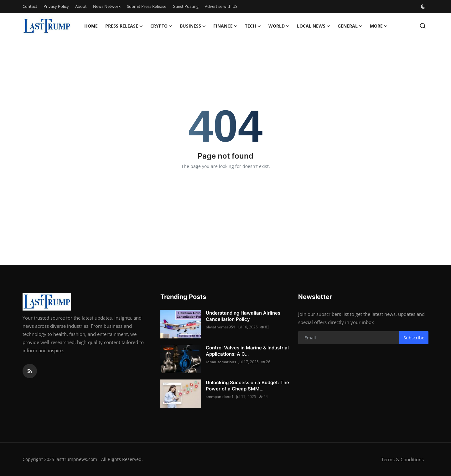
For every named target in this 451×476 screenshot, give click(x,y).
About (81, 6)
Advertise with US (221, 6)
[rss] (30, 371)
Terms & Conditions (402, 459)
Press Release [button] (124, 26)
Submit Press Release (147, 6)
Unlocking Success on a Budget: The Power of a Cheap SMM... (247, 386)
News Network (107, 6)
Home (91, 26)
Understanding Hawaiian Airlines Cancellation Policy (243, 316)
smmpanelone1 (220, 397)
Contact (30, 6)
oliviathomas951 (220, 327)
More (379, 26)
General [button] (350, 26)
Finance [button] (225, 26)
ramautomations (221, 362)
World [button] (279, 26)
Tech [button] (253, 26)
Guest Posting (186, 6)
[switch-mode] (424, 7)
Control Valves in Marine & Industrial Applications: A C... (247, 351)
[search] (423, 26)
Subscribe (414, 338)
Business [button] (193, 26)
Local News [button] (314, 26)
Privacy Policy (56, 6)
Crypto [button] (161, 26)
